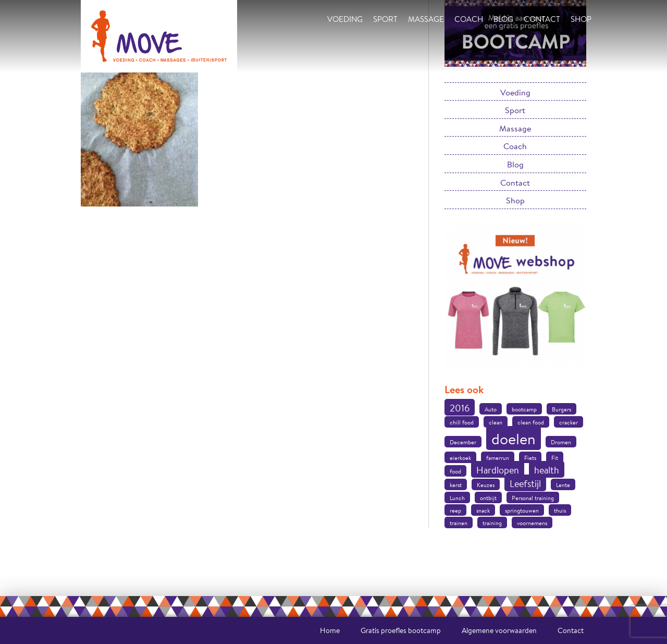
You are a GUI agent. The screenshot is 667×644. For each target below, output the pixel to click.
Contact (542, 19)
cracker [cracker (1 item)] (569, 422)
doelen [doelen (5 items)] (514, 439)
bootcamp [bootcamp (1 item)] (524, 409)
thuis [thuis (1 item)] (560, 511)
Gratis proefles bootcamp (401, 630)
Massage (426, 19)
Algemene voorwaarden (499, 630)
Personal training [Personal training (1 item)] (533, 498)
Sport (385, 19)
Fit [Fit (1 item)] (555, 458)
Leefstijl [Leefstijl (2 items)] (525, 483)
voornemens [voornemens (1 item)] (532, 523)
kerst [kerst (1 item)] (456, 485)
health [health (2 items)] (547, 470)
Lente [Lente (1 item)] (563, 485)
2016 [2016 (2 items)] (460, 408)
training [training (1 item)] (492, 523)
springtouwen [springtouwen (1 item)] (522, 511)
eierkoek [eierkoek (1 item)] (460, 458)
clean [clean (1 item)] (496, 422)
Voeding (345, 19)
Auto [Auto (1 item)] (491, 409)
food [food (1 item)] (455, 471)
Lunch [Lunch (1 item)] (457, 498)
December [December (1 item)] (463, 442)
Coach (469, 19)
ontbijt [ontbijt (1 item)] (488, 498)
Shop (581, 19)
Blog (503, 19)
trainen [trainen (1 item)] (459, 523)
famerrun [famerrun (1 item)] (498, 458)
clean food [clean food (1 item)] (531, 422)
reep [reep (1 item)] (455, 511)
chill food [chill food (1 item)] (462, 422)
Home (330, 630)
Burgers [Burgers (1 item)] (561, 409)
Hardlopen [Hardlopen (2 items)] (498, 470)
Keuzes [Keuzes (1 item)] (486, 485)
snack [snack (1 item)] (483, 511)
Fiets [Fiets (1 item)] (530, 458)
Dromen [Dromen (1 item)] (561, 442)
